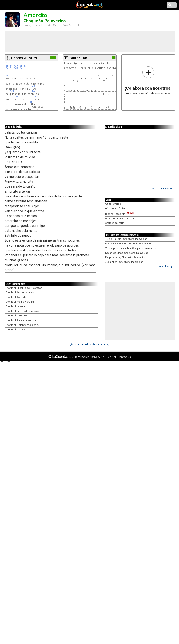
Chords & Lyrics (24, 58)
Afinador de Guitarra (117, 208)
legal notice (82, 357)
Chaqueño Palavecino (45, 21)
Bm (7, 63)
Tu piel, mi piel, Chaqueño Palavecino (126, 239)
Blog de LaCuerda (120, 214)
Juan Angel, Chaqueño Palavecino (124, 262)
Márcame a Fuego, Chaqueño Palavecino (128, 244)
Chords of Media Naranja (20, 302)
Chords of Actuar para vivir (20, 292)
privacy (96, 357)
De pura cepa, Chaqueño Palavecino (125, 257)
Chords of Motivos (15, 330)
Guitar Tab (78, 58)
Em (7, 66)
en (110, 357)
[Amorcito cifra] (100, 344)
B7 (25, 66)
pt (115, 357)
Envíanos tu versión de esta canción (148, 80)
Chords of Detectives (17, 316)
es (104, 357)
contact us (125, 357)
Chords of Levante (16, 306)
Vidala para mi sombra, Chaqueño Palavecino (131, 248)
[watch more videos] (163, 188)
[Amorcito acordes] (81, 344)
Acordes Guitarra (115, 223)
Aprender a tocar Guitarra (120, 219)
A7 (34, 86)
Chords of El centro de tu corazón (24, 288)
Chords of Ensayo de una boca (22, 311)
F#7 (16, 66)
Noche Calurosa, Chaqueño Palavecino (127, 253)
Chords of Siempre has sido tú (22, 325)
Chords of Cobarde (16, 297)
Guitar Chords (113, 204)
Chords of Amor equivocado (21, 320)
